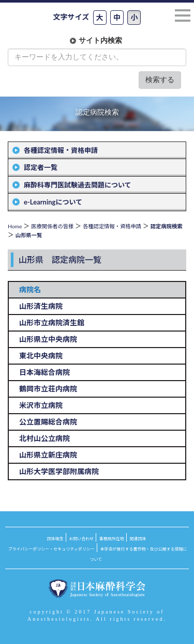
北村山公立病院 (44, 438)
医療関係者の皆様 (52, 226)
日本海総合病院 (44, 372)
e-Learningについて (53, 202)
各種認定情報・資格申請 (61, 150)
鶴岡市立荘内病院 (48, 389)
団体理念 (55, 539)
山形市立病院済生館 (52, 323)
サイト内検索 (100, 41)
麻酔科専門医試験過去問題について (78, 185)
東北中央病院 (41, 356)
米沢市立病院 (41, 405)
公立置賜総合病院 (48, 422)
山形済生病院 (41, 306)
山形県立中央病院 (48, 339)
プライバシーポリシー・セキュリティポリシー (51, 549)
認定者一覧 (41, 167)
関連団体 (138, 539)
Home (15, 226)
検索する (160, 80)
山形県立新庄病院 (48, 455)
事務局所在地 (112, 539)
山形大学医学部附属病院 (59, 471)
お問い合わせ (81, 539)
